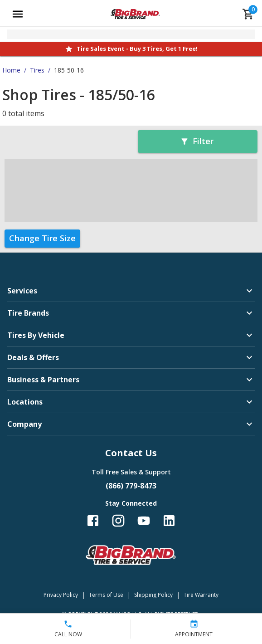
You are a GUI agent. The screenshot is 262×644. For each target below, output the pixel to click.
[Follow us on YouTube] (144, 521)
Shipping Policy (153, 595)
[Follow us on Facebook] (93, 521)
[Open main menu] (18, 14)
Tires (37, 70)
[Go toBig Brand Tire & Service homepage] (135, 14)
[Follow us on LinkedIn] (169, 521)
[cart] (248, 14)
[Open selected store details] (131, 34)
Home (11, 70)
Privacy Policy (61, 595)
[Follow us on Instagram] (118, 521)
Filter (197, 141)
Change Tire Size (42, 238)
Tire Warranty (201, 595)
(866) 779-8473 (131, 486)
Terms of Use (106, 595)
